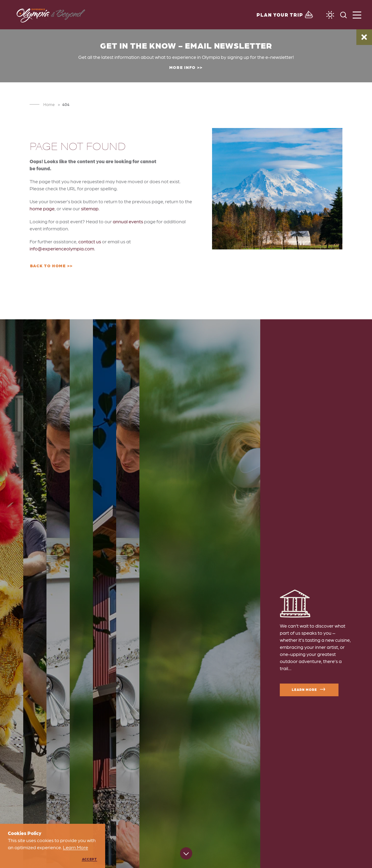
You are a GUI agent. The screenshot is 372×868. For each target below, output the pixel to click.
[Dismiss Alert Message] (364, 37)
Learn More (309, 689)
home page (42, 208)
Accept (89, 859)
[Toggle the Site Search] (344, 15)
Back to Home (48, 266)
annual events (128, 221)
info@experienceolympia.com (62, 248)
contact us (90, 241)
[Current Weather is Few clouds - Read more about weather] (330, 15)
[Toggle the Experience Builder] (285, 15)
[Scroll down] (186, 854)
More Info (182, 67)
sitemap (90, 208)
